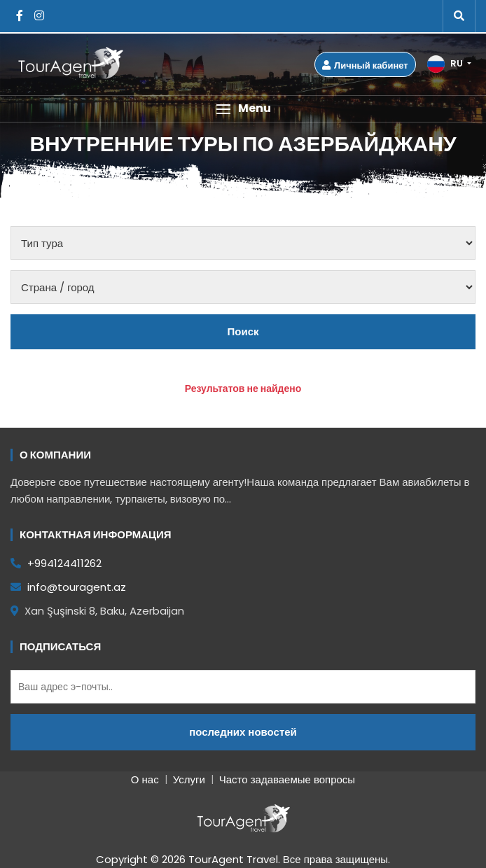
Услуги (189, 779)
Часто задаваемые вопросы (287, 779)
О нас (145, 779)
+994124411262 (56, 563)
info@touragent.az (68, 587)
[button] (243, 109)
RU (446, 64)
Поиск (243, 331)
